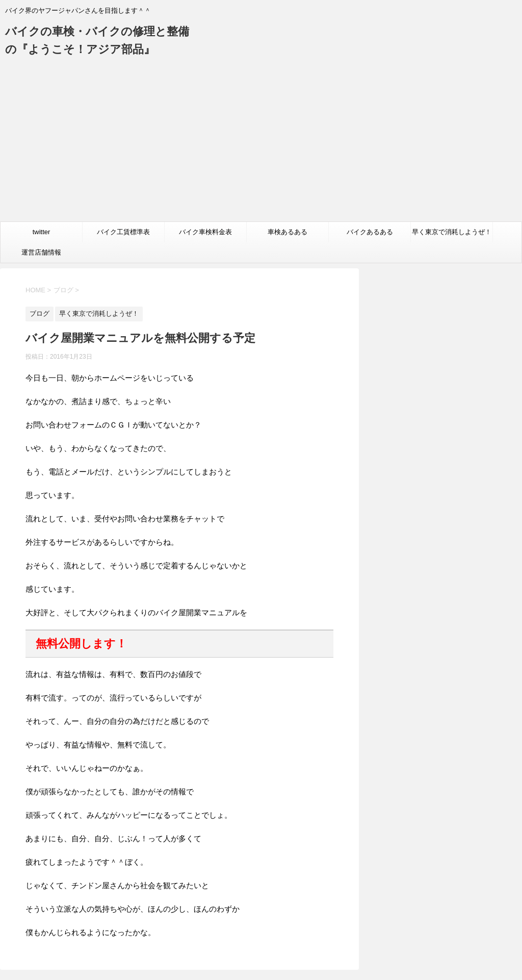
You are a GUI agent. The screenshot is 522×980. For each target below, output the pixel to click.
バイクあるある (370, 232)
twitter (42, 232)
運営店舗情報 (41, 252)
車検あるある (288, 232)
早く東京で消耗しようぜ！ (452, 232)
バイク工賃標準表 (123, 232)
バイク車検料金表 (205, 232)
